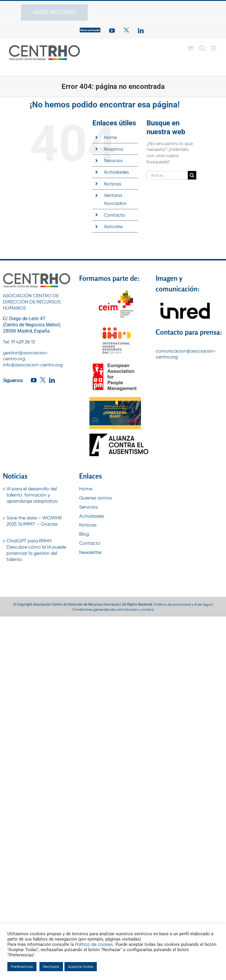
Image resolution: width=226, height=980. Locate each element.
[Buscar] (192, 175)
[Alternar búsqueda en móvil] (202, 48)
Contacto (114, 215)
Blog (84, 534)
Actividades (116, 172)
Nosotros (114, 149)
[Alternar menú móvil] (214, 48)
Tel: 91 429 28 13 (19, 342)
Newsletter (90, 552)
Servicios (113, 161)
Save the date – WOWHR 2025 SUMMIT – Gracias (34, 521)
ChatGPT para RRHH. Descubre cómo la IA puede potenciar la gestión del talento (36, 550)
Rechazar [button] (51, 967)
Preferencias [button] (22, 967)
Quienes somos (95, 498)
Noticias (113, 184)
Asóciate (113, 226)
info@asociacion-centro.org (33, 365)
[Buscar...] (167, 175)
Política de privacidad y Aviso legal (183, 604)
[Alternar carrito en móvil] (190, 48)
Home (110, 137)
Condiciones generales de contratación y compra (113, 609)
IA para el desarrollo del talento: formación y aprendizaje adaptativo (32, 495)
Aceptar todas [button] (81, 967)
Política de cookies (94, 944)
